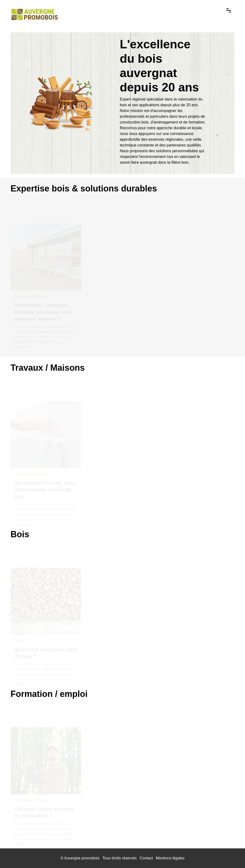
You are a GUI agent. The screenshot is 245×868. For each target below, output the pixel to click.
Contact (146, 858)
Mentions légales (170, 858)
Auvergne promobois (82, 858)
